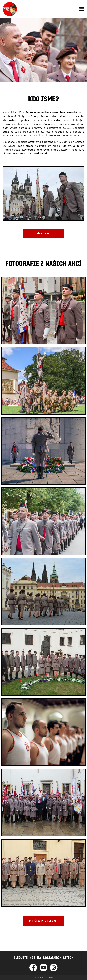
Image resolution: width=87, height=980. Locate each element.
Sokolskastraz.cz (47, 978)
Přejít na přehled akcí (43, 921)
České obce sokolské (64, 113)
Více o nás (43, 233)
